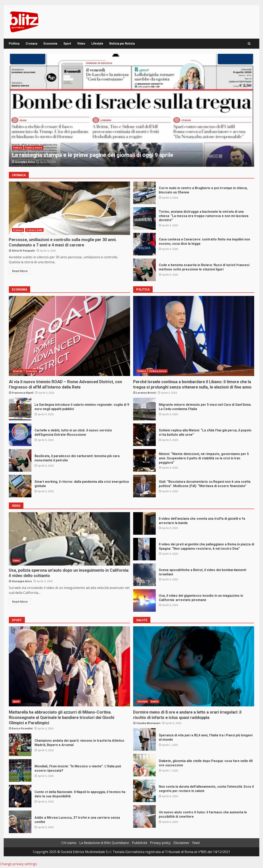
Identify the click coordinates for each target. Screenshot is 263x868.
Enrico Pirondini (22, 728)
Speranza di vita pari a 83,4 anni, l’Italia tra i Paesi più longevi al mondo (144, 739)
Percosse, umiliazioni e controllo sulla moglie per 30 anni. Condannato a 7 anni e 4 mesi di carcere (69, 208)
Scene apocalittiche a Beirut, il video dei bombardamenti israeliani (144, 575)
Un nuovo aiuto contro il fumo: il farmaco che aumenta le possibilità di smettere (144, 816)
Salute (155, 701)
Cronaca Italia (34, 230)
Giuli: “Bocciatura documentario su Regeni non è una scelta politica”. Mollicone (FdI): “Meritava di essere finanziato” (144, 486)
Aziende (18, 371)
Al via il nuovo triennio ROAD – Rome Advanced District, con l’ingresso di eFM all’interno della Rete (69, 336)
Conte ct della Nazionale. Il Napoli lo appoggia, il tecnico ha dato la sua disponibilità (20, 796)
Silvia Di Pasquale (23, 251)
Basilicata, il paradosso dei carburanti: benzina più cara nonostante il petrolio (20, 460)
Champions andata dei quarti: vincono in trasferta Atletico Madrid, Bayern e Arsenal (20, 745)
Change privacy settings (18, 864)
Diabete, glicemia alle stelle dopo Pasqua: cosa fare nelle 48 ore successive (144, 765)
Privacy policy (160, 843)
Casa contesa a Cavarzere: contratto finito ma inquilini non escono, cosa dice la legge (144, 244)
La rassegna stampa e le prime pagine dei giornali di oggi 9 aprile (131, 110)
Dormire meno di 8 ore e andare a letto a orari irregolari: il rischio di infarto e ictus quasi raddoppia (194, 666)
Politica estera (34, 148)
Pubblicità (140, 843)
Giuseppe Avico (25, 162)
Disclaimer (181, 843)
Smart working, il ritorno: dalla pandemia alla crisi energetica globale (20, 486)
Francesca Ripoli (23, 393)
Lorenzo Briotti (146, 393)
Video (81, 44)
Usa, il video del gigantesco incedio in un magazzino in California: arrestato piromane (144, 600)
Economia (50, 44)
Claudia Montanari (148, 723)
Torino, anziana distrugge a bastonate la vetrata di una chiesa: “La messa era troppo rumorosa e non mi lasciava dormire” (144, 218)
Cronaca (32, 44)
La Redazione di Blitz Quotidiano (104, 843)
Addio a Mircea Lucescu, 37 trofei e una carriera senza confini (20, 822)
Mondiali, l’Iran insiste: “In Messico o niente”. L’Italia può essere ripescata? (20, 770)
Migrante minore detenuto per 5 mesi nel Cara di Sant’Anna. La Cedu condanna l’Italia (144, 409)
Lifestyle (97, 44)
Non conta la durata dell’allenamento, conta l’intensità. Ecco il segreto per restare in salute (144, 791)
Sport (67, 44)
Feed (196, 843)
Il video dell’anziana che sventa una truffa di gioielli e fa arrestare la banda (144, 523)
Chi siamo (69, 843)
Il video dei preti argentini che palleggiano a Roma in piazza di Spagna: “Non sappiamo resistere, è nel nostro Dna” (144, 549)
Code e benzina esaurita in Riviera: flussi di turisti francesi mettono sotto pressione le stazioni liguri (144, 270)
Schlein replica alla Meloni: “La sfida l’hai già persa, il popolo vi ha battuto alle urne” (144, 435)
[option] (131, 110)
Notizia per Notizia (122, 44)
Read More (20, 271)
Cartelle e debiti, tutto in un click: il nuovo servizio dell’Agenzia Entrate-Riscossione (20, 435)
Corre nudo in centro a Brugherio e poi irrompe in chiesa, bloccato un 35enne (144, 193)
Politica (14, 44)
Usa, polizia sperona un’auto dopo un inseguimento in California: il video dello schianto (69, 539)
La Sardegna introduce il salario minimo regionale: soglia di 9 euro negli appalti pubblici (20, 409)
